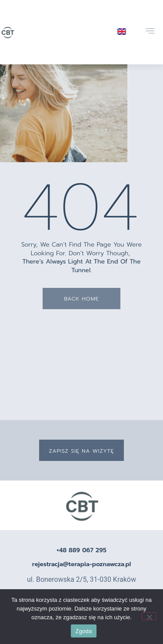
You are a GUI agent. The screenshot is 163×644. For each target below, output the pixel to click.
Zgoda (83, 631)
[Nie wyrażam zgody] (149, 616)
